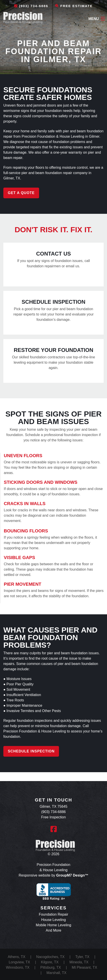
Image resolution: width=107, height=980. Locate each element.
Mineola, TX (79, 962)
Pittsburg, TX (51, 967)
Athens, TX (17, 957)
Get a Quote (21, 193)
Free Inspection (53, 817)
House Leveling (53, 920)
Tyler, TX (82, 957)
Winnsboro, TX (18, 967)
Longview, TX (19, 962)
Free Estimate (74, 6)
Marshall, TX (57, 973)
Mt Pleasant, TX (84, 967)
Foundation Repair (54, 914)
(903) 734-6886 (31, 6)
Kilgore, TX (50, 962)
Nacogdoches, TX (50, 957)
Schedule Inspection (31, 751)
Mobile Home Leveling (53, 925)
